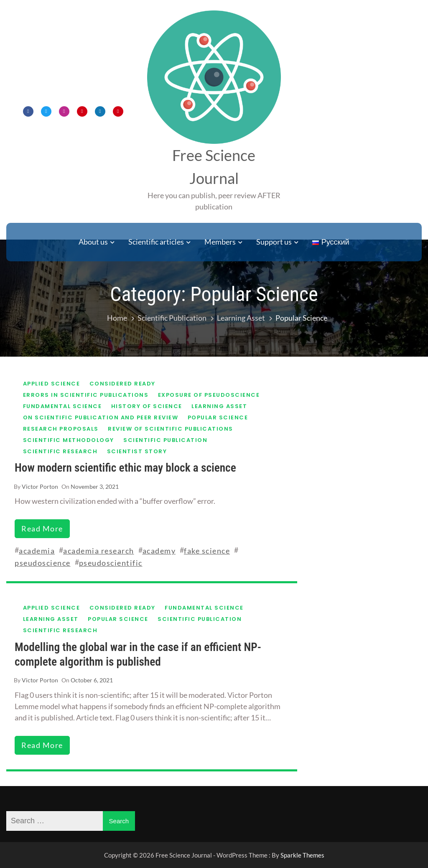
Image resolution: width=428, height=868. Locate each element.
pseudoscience (43, 563)
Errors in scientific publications (86, 395)
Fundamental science (62, 406)
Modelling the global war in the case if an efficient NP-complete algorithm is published (138, 655)
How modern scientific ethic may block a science (125, 468)
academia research (99, 551)
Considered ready (122, 384)
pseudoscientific (111, 563)
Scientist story (137, 451)
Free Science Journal (214, 167)
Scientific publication (165, 440)
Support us (274, 242)
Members (220, 242)
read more (42, 528)
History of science (147, 406)
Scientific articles (156, 242)
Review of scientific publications (171, 429)
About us (93, 242)
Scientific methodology (69, 440)
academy (159, 551)
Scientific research (60, 451)
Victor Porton (40, 486)
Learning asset (219, 406)
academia (37, 551)
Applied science (52, 384)
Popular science (218, 417)
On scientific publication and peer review (101, 417)
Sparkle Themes (302, 855)
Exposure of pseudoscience (209, 395)
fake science (207, 551)
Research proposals (61, 429)
